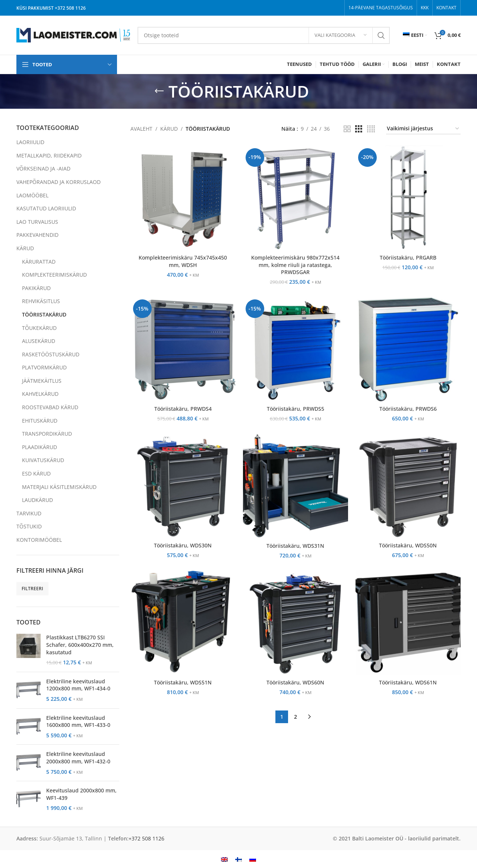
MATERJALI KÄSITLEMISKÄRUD (59, 487)
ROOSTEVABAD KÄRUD (50, 407)
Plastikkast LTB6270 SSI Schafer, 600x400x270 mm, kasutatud (80, 645)
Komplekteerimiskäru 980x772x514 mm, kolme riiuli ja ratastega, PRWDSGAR (295, 265)
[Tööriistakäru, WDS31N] (296, 486)
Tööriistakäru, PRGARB (408, 257)
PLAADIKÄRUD (40, 447)
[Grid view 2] (347, 129)
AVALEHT (141, 129)
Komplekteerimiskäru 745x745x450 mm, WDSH (183, 261)
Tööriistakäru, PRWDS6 (408, 409)
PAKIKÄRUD (36, 288)
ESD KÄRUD (36, 473)
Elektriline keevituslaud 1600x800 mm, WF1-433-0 (78, 721)
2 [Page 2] (296, 717)
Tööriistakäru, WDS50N (408, 545)
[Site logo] (73, 34)
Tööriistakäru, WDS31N (295, 546)
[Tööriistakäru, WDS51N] (183, 623)
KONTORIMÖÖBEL (39, 540)
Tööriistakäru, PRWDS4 (183, 409)
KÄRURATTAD (39, 262)
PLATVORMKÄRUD (44, 367)
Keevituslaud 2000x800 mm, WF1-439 (81, 794)
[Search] (264, 35)
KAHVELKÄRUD (40, 394)
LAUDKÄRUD (37, 500)
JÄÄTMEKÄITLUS (42, 381)
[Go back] (159, 91)
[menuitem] (415, 35)
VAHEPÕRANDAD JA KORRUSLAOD (59, 182)
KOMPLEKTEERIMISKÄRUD (54, 275)
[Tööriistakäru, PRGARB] (408, 198)
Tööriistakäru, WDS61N (408, 682)
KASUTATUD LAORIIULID (46, 208)
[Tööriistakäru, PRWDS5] (296, 349)
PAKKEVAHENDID (37, 235)
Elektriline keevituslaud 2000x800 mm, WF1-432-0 (78, 758)
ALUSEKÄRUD (39, 341)
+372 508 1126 (70, 8)
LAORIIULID (30, 142)
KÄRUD (25, 248)
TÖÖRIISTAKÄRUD (44, 314)
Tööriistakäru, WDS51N (183, 682)
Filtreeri (32, 589)
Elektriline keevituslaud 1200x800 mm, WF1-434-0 (78, 685)
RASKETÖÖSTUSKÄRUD (51, 354)
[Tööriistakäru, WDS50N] (408, 486)
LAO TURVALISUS (37, 222)
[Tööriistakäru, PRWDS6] (408, 349)
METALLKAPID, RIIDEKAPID (49, 155)
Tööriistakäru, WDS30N (183, 545)
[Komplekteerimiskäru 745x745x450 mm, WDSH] (183, 198)
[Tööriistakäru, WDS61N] (408, 623)
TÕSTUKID (29, 526)
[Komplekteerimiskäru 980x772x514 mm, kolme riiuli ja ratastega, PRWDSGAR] (296, 198)
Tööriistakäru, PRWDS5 (296, 409)
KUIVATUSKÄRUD (43, 460)
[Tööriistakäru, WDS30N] (183, 486)
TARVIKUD (29, 513)
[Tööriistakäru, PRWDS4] (183, 349)
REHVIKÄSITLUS (41, 301)
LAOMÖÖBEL (32, 195)
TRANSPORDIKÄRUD (47, 434)
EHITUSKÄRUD (40, 421)
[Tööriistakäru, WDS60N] (296, 623)
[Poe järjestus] (423, 129)
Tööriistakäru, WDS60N (295, 682)
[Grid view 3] (359, 129)
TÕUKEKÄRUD (39, 328)
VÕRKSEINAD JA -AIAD (43, 168)
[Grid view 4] (371, 129)
